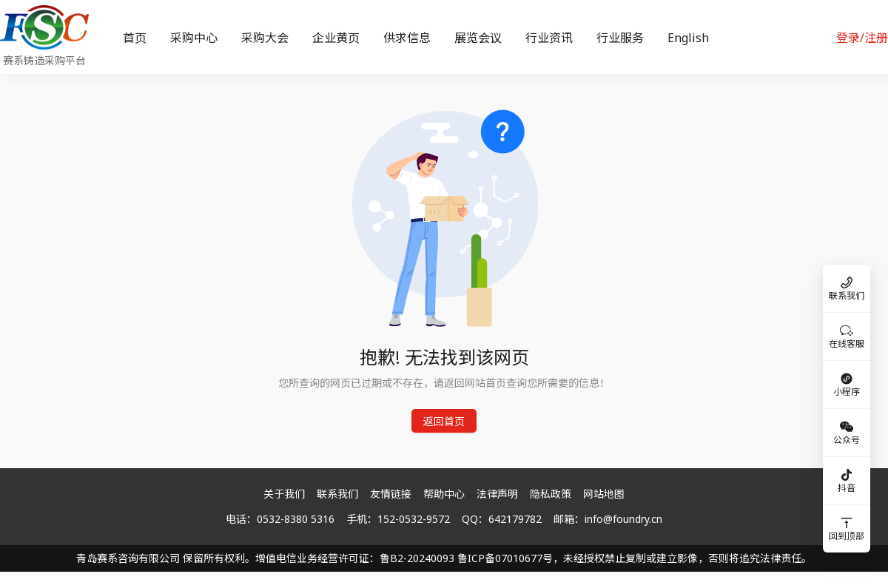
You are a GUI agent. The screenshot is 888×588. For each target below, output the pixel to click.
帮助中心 (444, 494)
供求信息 (407, 38)
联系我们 (337, 494)
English (688, 38)
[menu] (462, 37)
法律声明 (497, 494)
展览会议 (478, 38)
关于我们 (284, 494)
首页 (135, 38)
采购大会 (265, 38)
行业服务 (620, 38)
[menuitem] (135, 38)
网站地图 (604, 494)
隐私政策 (551, 494)
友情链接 (391, 494)
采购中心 (194, 38)
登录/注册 (862, 38)
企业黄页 (336, 38)
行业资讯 (549, 38)
